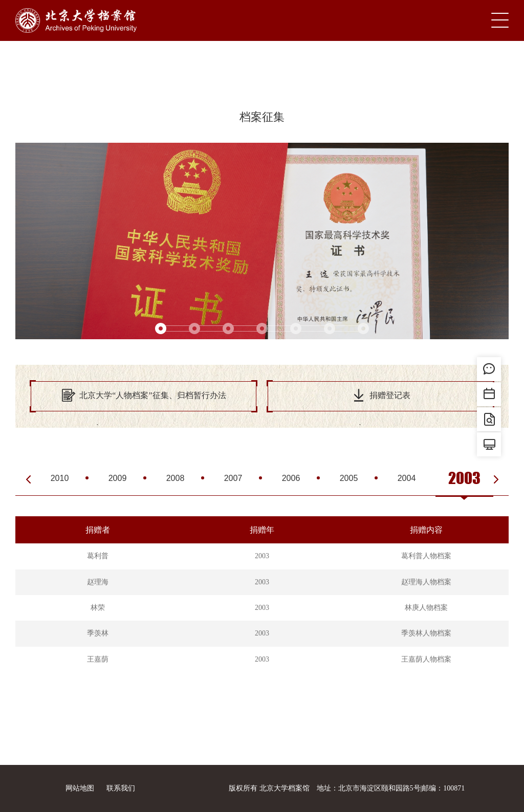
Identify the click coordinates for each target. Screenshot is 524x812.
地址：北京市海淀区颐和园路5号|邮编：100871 (391, 788)
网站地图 (80, 788)
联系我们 (121, 788)
